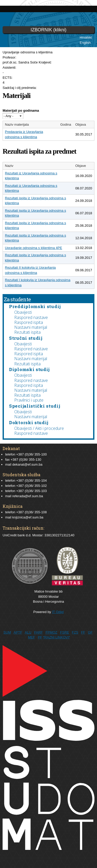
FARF (38, 632)
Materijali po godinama (21, 111)
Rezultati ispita (27, 332)
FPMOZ (51, 632)
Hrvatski (86, 37)
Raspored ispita (29, 322)
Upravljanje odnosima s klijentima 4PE (33, 248)
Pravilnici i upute (29, 400)
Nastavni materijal (31, 327)
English (85, 43)
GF (90, 632)
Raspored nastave (31, 317)
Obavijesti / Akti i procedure (39, 428)
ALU (28, 632)
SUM (7, 632)
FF (83, 632)
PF (40, 637)
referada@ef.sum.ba (28, 496)
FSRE (65, 632)
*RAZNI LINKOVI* (57, 637)
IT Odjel (58, 612)
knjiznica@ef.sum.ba (28, 517)
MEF (31, 637)
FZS (75, 632)
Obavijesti (23, 312)
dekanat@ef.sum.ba (27, 464)
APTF (18, 632)
